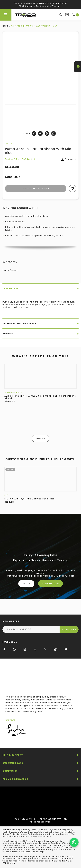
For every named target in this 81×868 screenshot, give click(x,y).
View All (40, 439)
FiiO (6, 495)
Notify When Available (36, 189)
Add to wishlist (72, 189)
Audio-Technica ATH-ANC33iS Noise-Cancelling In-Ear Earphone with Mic (40, 397)
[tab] (40, 289)
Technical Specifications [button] (40, 323)
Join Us (26, 584)
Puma (9, 144)
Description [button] (40, 289)
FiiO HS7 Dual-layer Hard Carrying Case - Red (30, 499)
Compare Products (67, 15)
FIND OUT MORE (50, 584)
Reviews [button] (40, 334)
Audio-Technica (14, 392)
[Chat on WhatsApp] (74, 842)
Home (5, 26)
